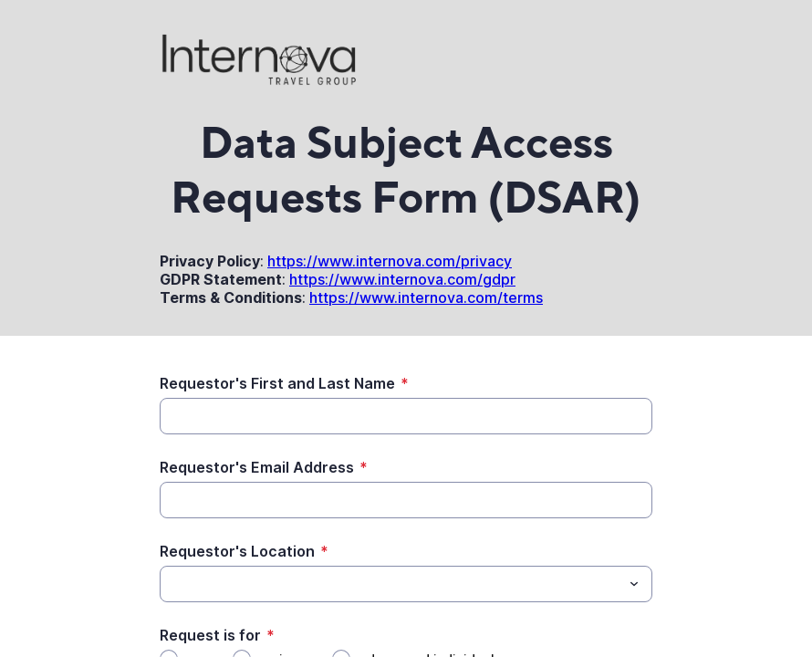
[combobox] (406, 584)
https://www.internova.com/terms (426, 297)
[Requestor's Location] (391, 584)
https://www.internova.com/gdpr (402, 279)
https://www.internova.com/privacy (390, 261)
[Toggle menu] (634, 584)
